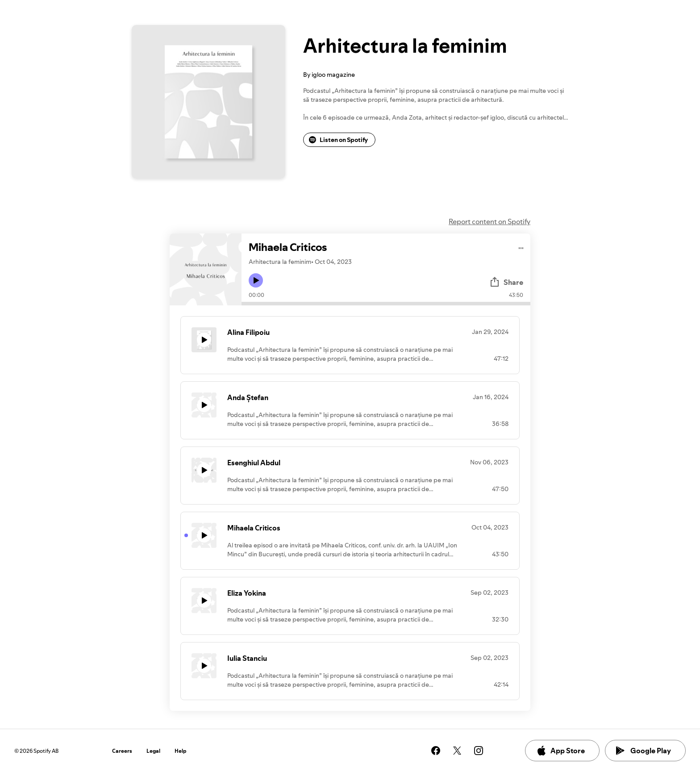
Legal (153, 751)
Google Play (644, 751)
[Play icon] (256, 280)
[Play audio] (521, 247)
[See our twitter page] (457, 751)
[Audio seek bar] (386, 304)
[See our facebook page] (436, 751)
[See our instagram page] (479, 751)
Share (506, 282)
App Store (560, 751)
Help (181, 751)
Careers (122, 751)
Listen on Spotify (338, 140)
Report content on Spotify (490, 221)
